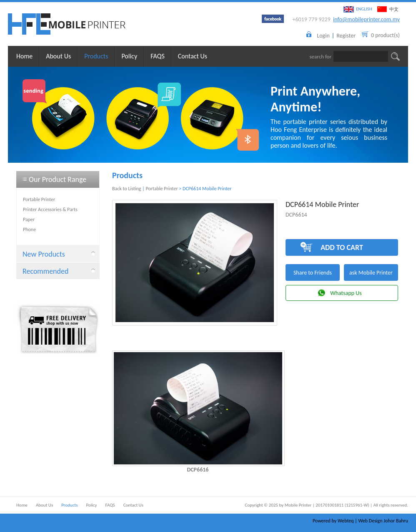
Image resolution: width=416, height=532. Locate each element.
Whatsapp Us (346, 293)
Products (96, 56)
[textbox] (361, 56)
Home (24, 56)
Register (346, 36)
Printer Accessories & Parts (50, 209)
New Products (44, 254)
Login (323, 36)
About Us (58, 56)
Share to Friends (313, 273)
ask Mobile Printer (371, 273)
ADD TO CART (342, 247)
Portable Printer (39, 199)
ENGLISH (364, 9)
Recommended (45, 271)
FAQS (158, 56)
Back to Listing (127, 189)
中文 (394, 9)
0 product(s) (385, 35)
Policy (129, 56)
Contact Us (193, 56)
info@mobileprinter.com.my (366, 19)
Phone (29, 229)
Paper (29, 219)
